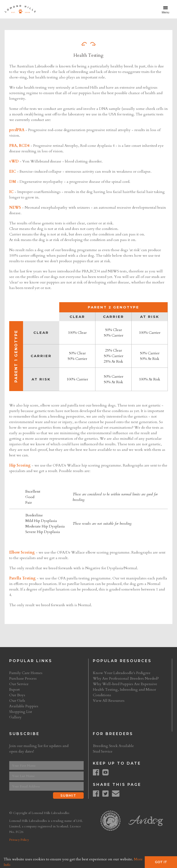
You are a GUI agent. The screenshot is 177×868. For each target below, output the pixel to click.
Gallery (15, 717)
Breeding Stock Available (113, 746)
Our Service (19, 684)
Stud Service (103, 751)
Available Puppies (24, 706)
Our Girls (17, 701)
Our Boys (17, 695)
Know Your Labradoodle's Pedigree (122, 673)
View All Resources (109, 701)
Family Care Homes (26, 673)
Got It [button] (161, 862)
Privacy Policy (19, 840)
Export (15, 690)
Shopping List (21, 712)
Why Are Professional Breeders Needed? (126, 678)
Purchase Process (23, 678)
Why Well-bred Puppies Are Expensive (125, 684)
